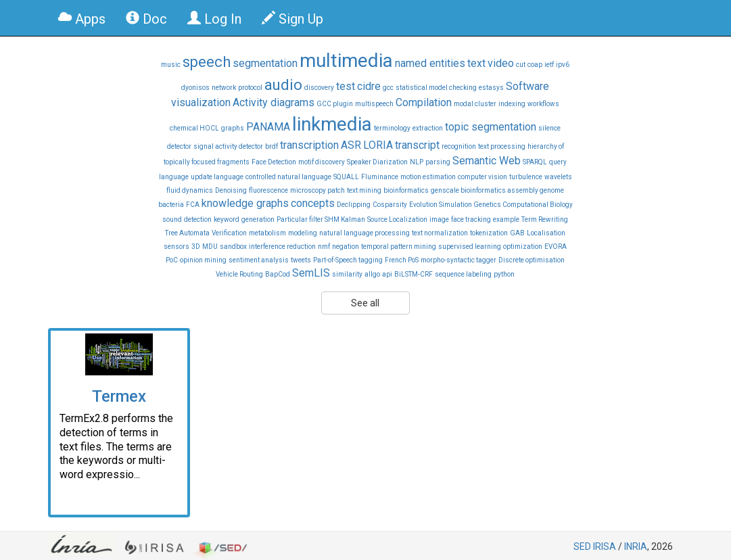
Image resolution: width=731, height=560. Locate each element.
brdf (272, 146)
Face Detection (274, 162)
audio (283, 85)
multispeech (374, 104)
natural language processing (364, 233)
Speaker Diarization (377, 162)
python (504, 274)
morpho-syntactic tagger (458, 260)
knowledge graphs (245, 203)
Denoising (231, 190)
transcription (309, 145)
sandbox (233, 247)
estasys (491, 88)
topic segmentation (491, 127)
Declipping (354, 205)
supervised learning (470, 247)
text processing (502, 146)
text (476, 63)
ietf (549, 65)
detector (179, 146)
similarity (347, 274)
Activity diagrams (274, 102)
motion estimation (428, 177)
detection (198, 219)
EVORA (556, 247)
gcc (388, 88)
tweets (301, 260)
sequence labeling (463, 274)
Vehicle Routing (239, 274)
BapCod (278, 274)
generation (258, 219)
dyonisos (195, 88)
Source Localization (397, 219)
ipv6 (563, 65)
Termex (119, 396)
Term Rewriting (545, 219)
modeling (303, 233)
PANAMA (268, 127)
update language (217, 177)
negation (346, 247)
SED (582, 546)
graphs (233, 128)
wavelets (558, 177)
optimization (523, 247)
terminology (392, 128)
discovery (319, 88)
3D (196, 247)
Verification (229, 233)
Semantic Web (487, 161)
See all (365, 303)
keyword (227, 219)
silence (549, 128)
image (439, 219)
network (224, 88)
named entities (430, 63)
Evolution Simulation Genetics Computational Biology (491, 205)
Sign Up (292, 19)
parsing (438, 162)
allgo (372, 274)
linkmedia (332, 124)
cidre (369, 86)
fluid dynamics (190, 190)
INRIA (636, 546)
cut (521, 65)
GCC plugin (335, 104)
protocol (250, 88)
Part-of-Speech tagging (348, 260)
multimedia (346, 61)
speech (207, 62)
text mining (364, 190)
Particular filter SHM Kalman (321, 219)
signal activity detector (228, 146)
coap (535, 65)
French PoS (402, 260)
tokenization (489, 233)
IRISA (605, 546)
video (501, 63)
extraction (428, 128)
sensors (176, 247)
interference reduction (282, 247)
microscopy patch (317, 190)
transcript (417, 145)
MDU (210, 247)
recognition (459, 146)
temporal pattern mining (399, 247)
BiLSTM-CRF (414, 274)
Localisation (546, 233)
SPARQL (535, 162)
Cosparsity (390, 205)
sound (172, 219)
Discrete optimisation (532, 260)
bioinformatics (406, 190)
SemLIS (311, 273)
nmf (324, 247)
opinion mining (203, 260)
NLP (417, 162)
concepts (313, 203)
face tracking (471, 219)
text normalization (440, 233)
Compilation (424, 102)
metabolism (267, 233)
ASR (351, 145)
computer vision (482, 177)
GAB (517, 233)
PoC (172, 260)
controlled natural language (288, 177)
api (387, 274)
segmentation (265, 63)
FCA (193, 205)
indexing (512, 104)
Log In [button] (214, 19)
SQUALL (346, 177)
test (346, 86)
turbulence (526, 177)
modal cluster (475, 104)
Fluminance (380, 177)
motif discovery (322, 162)
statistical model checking (436, 88)
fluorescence (268, 190)
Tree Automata (187, 233)
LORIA (378, 145)
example (506, 219)
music (171, 65)
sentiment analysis (259, 260)
